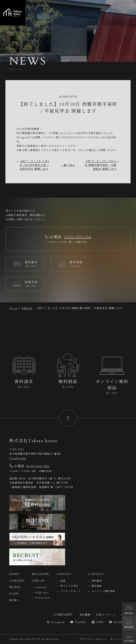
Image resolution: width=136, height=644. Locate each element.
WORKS (15, 587)
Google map (18, 458)
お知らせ (27, 308)
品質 (63, 581)
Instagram (56, 622)
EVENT (15, 574)
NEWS (14, 600)
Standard (41, 587)
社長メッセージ (106, 615)
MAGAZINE (40, 574)
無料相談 (97, 586)
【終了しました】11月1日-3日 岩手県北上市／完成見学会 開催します (34, 165)
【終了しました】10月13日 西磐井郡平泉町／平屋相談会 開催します (101, 165)
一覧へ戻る (68, 165)
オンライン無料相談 (103, 591)
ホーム (13, 308)
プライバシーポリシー (93, 639)
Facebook (118, 622)
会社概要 (85, 615)
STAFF (14, 594)
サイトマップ (119, 639)
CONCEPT (17, 581)
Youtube (78, 622)
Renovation (43, 598)
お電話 (29, 466)
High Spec (42, 593)
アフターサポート (71, 591)
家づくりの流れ (70, 586)
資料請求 (97, 581)
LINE (98, 622)
